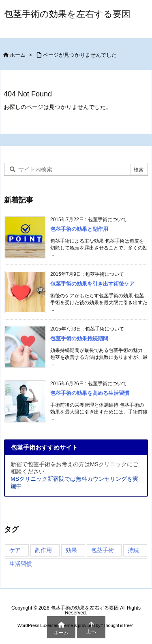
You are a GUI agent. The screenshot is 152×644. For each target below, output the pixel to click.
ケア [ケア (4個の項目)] (15, 550)
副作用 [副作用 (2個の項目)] (43, 550)
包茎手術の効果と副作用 (79, 229)
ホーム (18, 55)
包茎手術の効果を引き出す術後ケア (92, 284)
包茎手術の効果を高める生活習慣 (90, 393)
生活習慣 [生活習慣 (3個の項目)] (21, 564)
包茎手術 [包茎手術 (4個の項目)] (103, 550)
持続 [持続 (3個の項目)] (133, 550)
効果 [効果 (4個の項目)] (71, 550)
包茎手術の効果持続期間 (79, 338)
